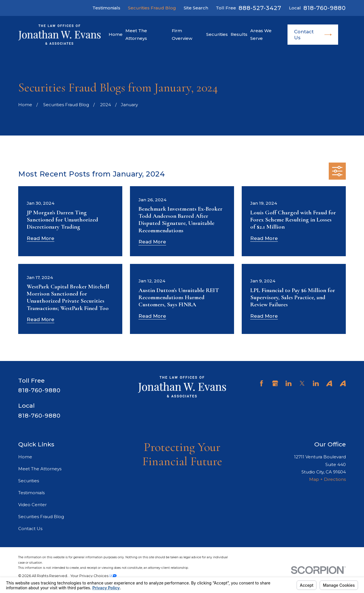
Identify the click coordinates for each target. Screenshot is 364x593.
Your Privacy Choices (94, 576)
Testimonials (106, 8)
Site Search (196, 8)
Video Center (32, 505)
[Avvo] (329, 383)
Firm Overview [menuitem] (182, 34)
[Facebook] (261, 383)
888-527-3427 (260, 8)
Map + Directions (327, 479)
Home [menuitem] (116, 34)
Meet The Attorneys (40, 469)
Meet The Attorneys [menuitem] (136, 34)
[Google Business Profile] (275, 383)
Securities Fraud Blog (152, 8)
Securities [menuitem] (217, 34)
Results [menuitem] (239, 34)
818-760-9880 (325, 8)
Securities (29, 481)
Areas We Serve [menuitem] (261, 34)
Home (25, 457)
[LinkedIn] (288, 383)
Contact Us (313, 34)
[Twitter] (302, 383)
